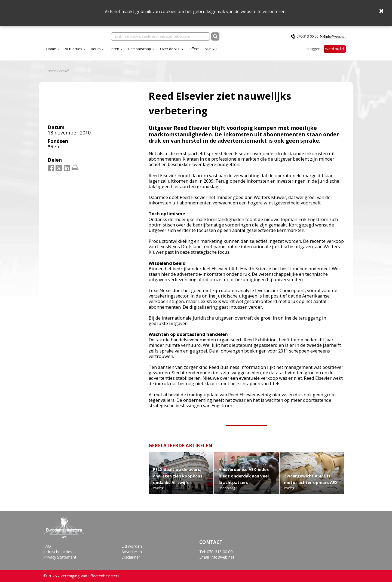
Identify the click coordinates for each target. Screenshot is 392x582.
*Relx (54, 150)
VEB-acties (122, 51)
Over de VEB (218, 51)
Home (99, 51)
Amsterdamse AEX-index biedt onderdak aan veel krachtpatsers (244, 480)
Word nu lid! (335, 51)
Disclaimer (131, 557)
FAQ (47, 546)
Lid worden (132, 546)
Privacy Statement (60, 557)
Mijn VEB (260, 51)
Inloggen (313, 51)
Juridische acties (58, 552)
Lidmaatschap (187, 51)
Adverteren (132, 552)
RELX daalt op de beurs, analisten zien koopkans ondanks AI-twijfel (178, 480)
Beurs (144, 51)
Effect (242, 51)
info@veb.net (336, 38)
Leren (162, 51)
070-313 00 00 (307, 38)
